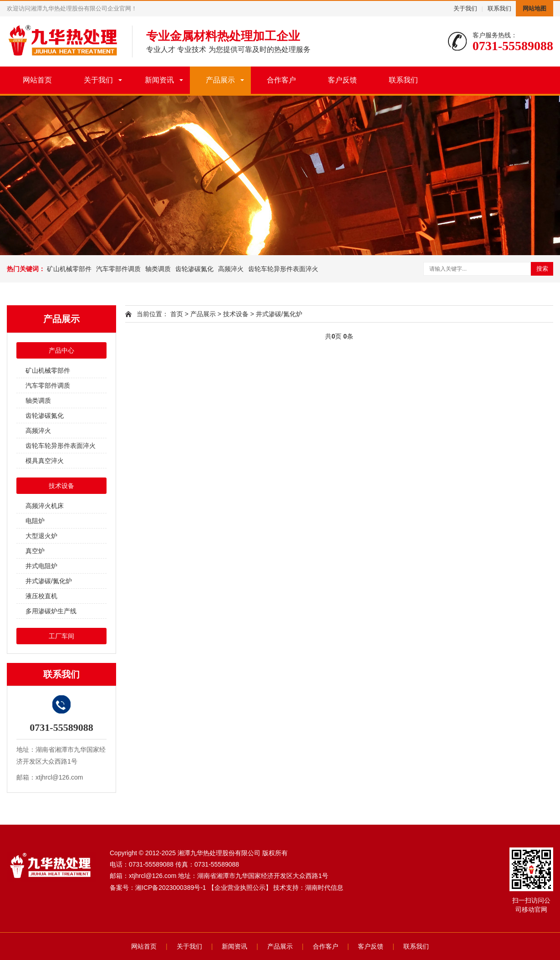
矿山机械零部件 (69, 269)
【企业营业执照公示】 (240, 888)
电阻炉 (35, 521)
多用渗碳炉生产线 (51, 611)
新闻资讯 (159, 80)
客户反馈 (342, 80)
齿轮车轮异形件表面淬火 (283, 269)
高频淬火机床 (45, 506)
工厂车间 (61, 636)
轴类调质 (158, 269)
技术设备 (61, 486)
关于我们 (465, 8)
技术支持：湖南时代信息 (308, 888)
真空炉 (35, 551)
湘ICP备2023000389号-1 (171, 888)
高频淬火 (231, 269)
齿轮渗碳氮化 (194, 269)
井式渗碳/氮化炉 (49, 581)
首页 (177, 314)
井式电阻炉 (41, 566)
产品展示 (220, 80)
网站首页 (37, 80)
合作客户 (281, 80)
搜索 (542, 269)
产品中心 (61, 350)
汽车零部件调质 (118, 269)
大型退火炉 (41, 536)
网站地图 (535, 8)
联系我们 (499, 8)
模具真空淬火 (45, 461)
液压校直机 (41, 596)
